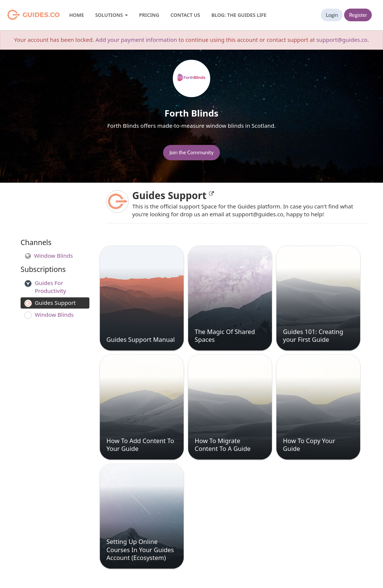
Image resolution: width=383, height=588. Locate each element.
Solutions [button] (111, 15)
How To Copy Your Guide (309, 445)
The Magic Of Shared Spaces (225, 335)
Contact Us (185, 15)
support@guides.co (342, 40)
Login (332, 15)
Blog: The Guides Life (239, 15)
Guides (24, 15)
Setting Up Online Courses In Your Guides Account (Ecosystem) (140, 550)
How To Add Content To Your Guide (140, 445)
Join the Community (191, 152)
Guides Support (173, 195)
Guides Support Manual (141, 339)
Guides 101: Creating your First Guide (313, 335)
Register (358, 15)
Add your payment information (136, 40)
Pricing (149, 15)
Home (76, 15)
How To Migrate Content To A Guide (223, 445)
